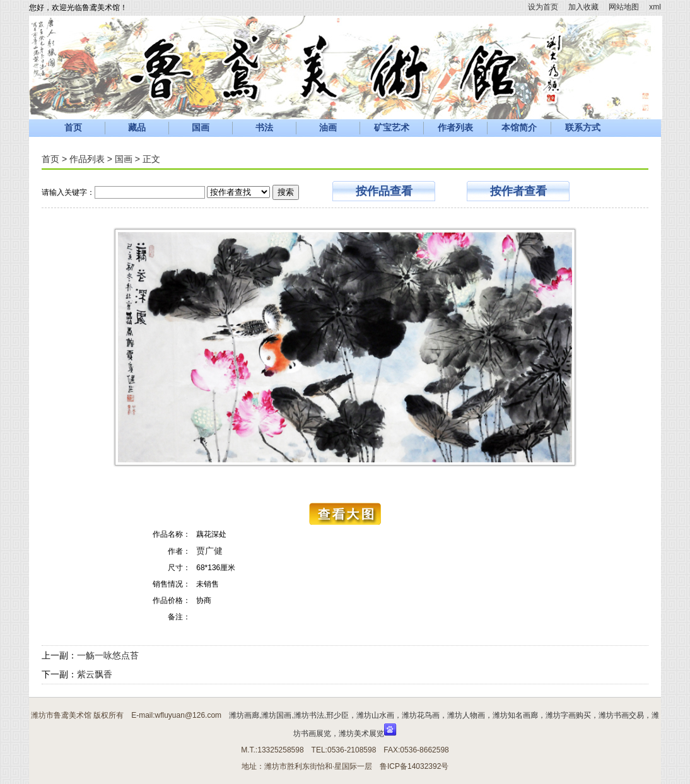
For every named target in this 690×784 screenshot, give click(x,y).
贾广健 (209, 551)
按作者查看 (518, 191)
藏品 (137, 128)
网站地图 (624, 7)
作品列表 (87, 159)
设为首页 (543, 7)
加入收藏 (583, 7)
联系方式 (583, 128)
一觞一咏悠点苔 (108, 655)
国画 (201, 128)
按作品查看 (384, 191)
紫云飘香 (95, 674)
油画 (328, 128)
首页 (73, 128)
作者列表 (455, 128)
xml (655, 7)
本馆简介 (519, 128)
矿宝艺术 (392, 128)
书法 (264, 128)
